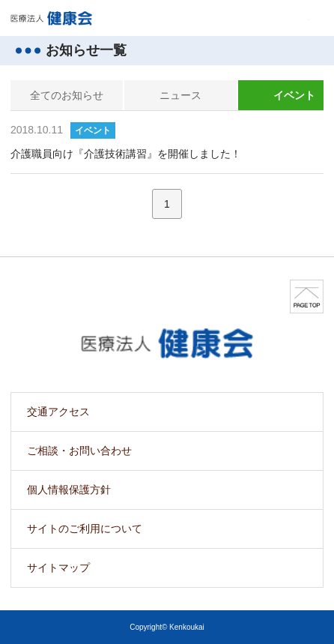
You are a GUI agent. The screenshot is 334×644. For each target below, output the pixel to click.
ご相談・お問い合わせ (79, 451)
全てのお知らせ (67, 95)
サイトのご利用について (85, 529)
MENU (299, 18)
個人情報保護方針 (69, 490)
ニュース (180, 95)
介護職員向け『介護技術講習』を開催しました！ (126, 154)
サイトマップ (58, 568)
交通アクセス (58, 412)
